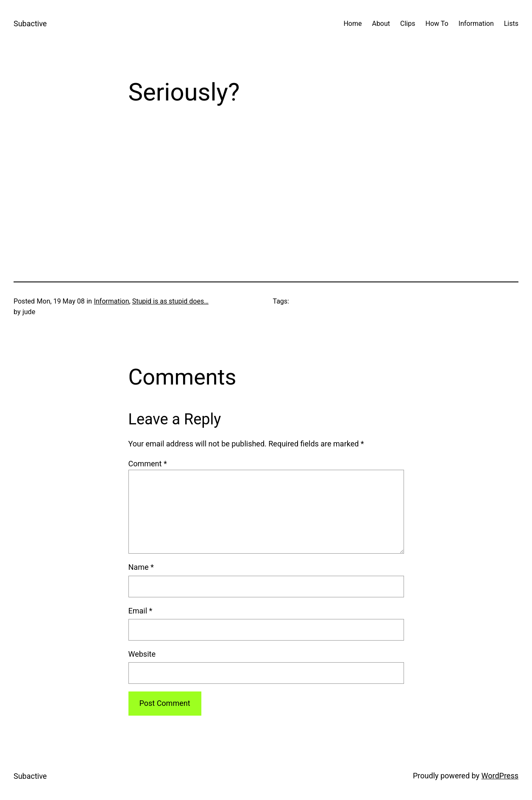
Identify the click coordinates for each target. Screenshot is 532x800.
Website (142, 654)
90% (195, 191)
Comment (148, 464)
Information (111, 301)
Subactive (30, 24)
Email (141, 611)
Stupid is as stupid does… (170, 301)
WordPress (500, 776)
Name (141, 567)
